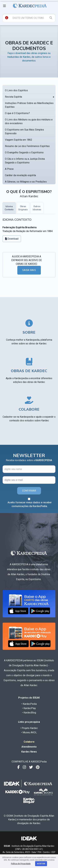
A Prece (9, 169)
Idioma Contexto (9, 208)
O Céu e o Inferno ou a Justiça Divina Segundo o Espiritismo (25, 161)
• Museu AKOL (29, 732)
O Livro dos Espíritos (16, 90)
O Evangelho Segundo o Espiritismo (24, 152)
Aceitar (41, 864)
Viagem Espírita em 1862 (19, 140)
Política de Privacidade (21, 864)
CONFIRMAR (29, 491)
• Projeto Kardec (29, 728)
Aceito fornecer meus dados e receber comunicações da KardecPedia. (30, 504)
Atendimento (29, 747)
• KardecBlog (29, 713)
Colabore (29, 742)
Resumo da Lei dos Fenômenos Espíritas (27, 146)
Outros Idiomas (37, 208)
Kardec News (29, 752)
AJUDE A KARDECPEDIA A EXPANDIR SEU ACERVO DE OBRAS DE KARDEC (27, 260)
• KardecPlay (29, 708)
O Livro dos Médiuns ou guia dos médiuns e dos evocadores (29, 121)
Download (12, 239)
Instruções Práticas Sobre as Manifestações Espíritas (29, 105)
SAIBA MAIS (29, 270)
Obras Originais (23, 208)
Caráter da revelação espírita (20, 175)
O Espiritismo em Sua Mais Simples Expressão (24, 132)
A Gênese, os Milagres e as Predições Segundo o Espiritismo (26, 184)
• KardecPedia (29, 704)
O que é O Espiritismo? (17, 113)
